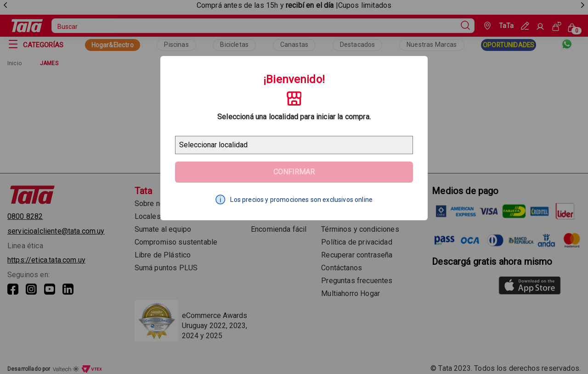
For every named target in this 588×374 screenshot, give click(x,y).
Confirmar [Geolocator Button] (294, 172)
